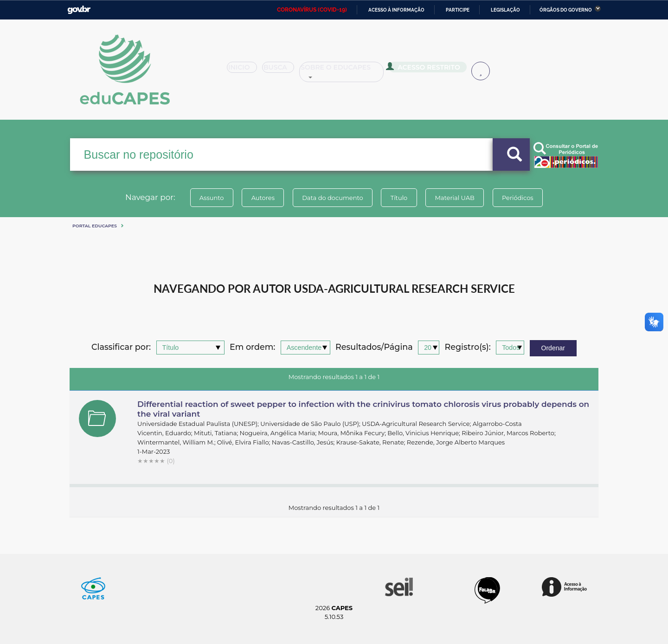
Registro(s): (468, 347)
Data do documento (332, 198)
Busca (282, 71)
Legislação (505, 10)
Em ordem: (252, 347)
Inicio (245, 71)
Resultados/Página (374, 347)
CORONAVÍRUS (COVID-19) (312, 10)
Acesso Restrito (427, 70)
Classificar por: (121, 347)
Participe (458, 10)
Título (399, 198)
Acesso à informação (396, 10)
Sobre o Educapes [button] (346, 71)
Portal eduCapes (95, 226)
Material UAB (455, 198)
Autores (262, 198)
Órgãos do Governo (566, 10)
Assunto (210, 198)
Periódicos (519, 198)
